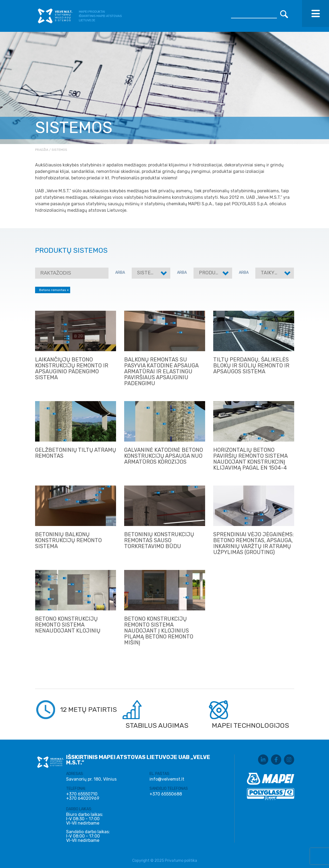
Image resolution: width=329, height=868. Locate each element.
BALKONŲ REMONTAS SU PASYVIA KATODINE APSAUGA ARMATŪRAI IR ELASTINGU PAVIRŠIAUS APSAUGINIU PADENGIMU (161, 371)
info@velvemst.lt (167, 779)
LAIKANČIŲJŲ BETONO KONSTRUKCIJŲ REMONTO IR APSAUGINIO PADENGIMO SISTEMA (72, 368)
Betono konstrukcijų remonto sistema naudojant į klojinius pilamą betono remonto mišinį (159, 631)
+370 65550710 (82, 794)
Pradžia (42, 150)
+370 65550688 (166, 794)
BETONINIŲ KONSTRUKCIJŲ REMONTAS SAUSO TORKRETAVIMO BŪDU (159, 540)
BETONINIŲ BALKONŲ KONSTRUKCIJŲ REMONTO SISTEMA (68, 540)
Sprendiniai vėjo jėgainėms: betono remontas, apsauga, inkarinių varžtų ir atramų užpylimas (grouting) (253, 543)
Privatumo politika (181, 861)
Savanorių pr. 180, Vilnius (91, 779)
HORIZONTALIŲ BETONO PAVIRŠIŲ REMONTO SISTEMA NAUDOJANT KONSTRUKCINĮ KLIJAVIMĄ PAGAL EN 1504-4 (250, 459)
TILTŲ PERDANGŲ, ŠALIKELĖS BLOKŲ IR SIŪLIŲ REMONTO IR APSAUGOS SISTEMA (251, 365)
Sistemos (149, 273)
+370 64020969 (83, 798)
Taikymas (273, 273)
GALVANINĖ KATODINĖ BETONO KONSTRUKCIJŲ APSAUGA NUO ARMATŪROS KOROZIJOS (164, 456)
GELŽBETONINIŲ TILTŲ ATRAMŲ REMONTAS (76, 453)
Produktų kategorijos (229, 273)
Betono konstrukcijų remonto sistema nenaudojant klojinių (68, 625)
